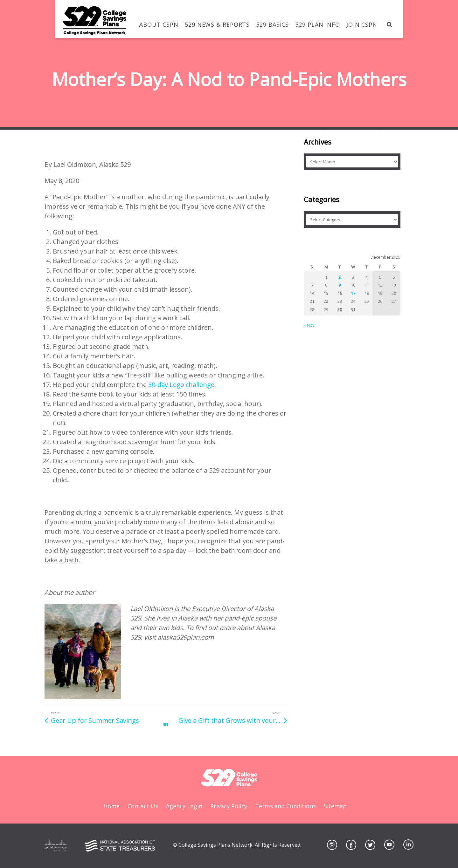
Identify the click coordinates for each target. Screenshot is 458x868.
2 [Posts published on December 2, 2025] (340, 277)
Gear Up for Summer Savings (95, 720)
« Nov (309, 325)
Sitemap (335, 806)
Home (111, 806)
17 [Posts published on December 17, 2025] (353, 293)
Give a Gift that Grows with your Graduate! (233, 720)
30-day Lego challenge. (182, 385)
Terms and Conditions (285, 806)
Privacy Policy (229, 806)
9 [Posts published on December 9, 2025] (340, 285)
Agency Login (184, 806)
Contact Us (143, 806)
